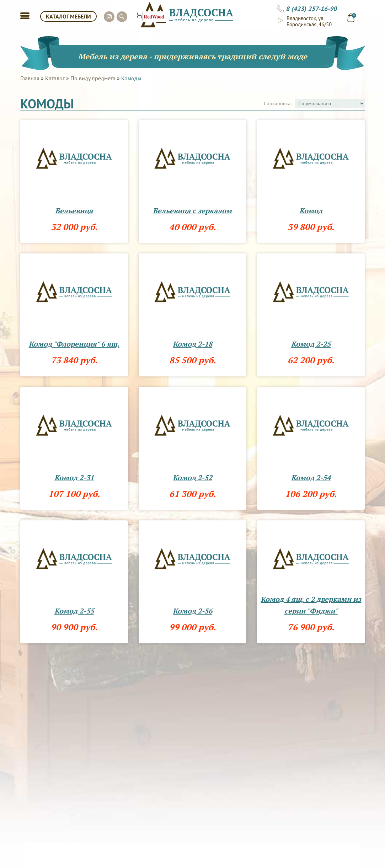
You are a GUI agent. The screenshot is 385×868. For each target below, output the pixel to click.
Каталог (55, 78)
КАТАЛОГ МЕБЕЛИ (68, 16)
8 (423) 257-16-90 (311, 9)
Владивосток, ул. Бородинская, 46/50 (309, 21)
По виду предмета (93, 78)
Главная (30, 78)
